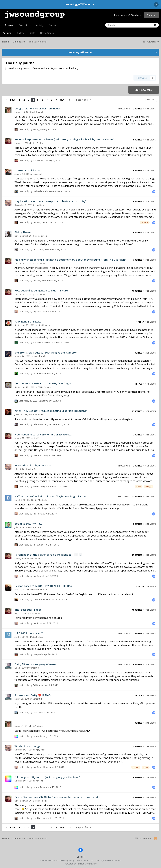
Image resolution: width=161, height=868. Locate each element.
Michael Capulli (40, 191)
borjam (37, 222)
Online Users (47, 33)
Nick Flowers (44, 325)
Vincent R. (35, 668)
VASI (35, 401)
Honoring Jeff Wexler (78, 4)
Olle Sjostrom (40, 424)
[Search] (121, 25)
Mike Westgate (41, 486)
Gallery (20, 33)
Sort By (151, 100)
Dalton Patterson (39, 589)
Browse (9, 26)
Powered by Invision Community (80, 863)
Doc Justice (36, 527)
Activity (40, 25)
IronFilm (37, 818)
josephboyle (40, 356)
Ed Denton (38, 685)
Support (53, 25)
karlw (36, 129)
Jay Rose (40, 205)
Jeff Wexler (40, 112)
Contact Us (25, 25)
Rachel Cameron (41, 342)
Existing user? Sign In (128, 15)
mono (36, 736)
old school (43, 236)
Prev (13, 100)
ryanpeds (38, 654)
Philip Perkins (44, 387)
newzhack (37, 174)
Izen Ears (38, 455)
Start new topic (144, 90)
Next (63, 100)
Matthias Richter (37, 414)
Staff (32, 33)
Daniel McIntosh (39, 500)
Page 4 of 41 (84, 100)
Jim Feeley (38, 143)
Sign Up (151, 15)
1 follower (124, 109)
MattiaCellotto (37, 637)
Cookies (81, 857)
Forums (7, 33)
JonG (35, 373)
